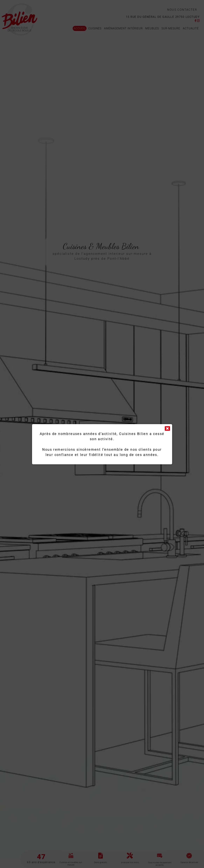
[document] (102, 434)
